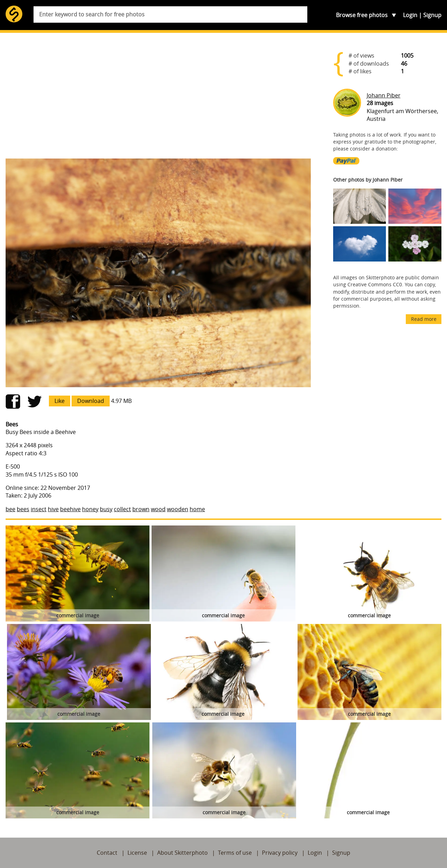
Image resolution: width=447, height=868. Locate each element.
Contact (107, 853)
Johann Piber (384, 95)
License (137, 853)
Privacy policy (280, 853)
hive (53, 509)
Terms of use (235, 853)
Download (91, 401)
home (197, 509)
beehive (70, 509)
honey (90, 509)
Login (410, 15)
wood (158, 509)
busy (106, 509)
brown (141, 509)
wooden (178, 509)
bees (23, 509)
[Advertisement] (158, 98)
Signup (432, 15)
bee (10, 509)
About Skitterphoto (182, 853)
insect (39, 509)
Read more (424, 319)
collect (122, 509)
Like (60, 401)
